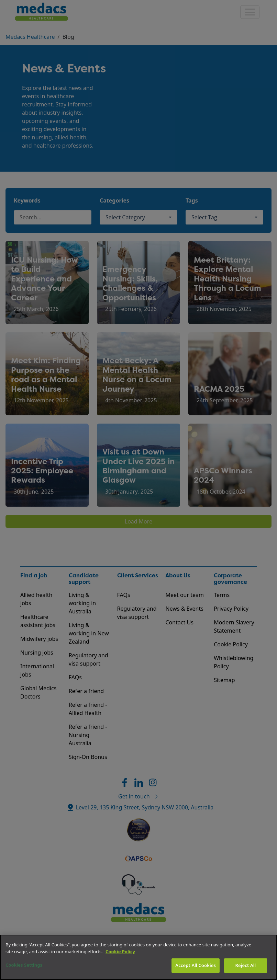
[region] (138, 957)
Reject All (246, 965)
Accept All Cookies (196, 965)
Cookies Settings (24, 965)
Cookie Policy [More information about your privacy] (120, 952)
